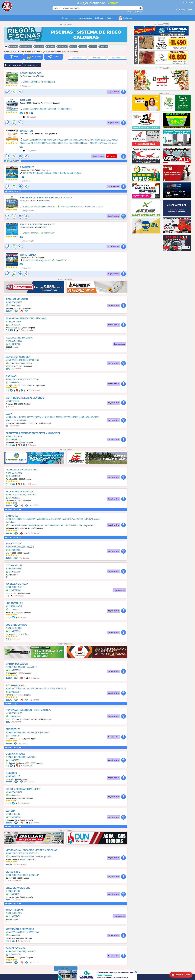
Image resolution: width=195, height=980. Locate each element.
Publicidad (188, 2)
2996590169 (15, 716)
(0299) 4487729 (13, 952)
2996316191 (66, 109)
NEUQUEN (39, 47)
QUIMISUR (11, 773)
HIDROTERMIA (28, 255)
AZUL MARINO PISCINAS (19, 338)
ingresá (190, 10)
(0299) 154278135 (28, 952)
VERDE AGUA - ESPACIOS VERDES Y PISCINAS (46, 197)
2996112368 (15, 344)
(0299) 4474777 (13, 495)
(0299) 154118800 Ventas (35, 140)
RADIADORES (26, 47)
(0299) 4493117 (28, 417)
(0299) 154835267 (58, 689)
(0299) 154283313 (32, 82)
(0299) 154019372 (14, 473)
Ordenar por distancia (13, 65)
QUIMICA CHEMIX (15, 754)
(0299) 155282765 (31, 360)
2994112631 (15, 498)
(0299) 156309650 (14, 569)
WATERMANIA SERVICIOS (20, 929)
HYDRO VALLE (14, 565)
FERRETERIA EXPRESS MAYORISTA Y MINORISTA (33, 433)
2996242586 (15, 817)
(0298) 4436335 (59, 173)
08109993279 (20, 420)
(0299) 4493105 (71, 417)
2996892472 (15, 916)
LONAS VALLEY (14, 603)
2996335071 (49, 233)
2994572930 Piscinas (70, 206)
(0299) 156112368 (14, 341)
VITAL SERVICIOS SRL (18, 888)
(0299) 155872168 (14, 587)
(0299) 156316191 (32, 109)
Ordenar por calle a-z (32, 65)
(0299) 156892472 (14, 913)
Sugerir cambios (114, 92)
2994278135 (15, 955)
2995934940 (15, 935)
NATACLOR (63, 47)
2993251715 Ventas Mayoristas (104, 143)
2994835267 (15, 692)
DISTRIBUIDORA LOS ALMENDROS (25, 398)
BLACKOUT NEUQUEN (18, 357)
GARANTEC (26, 131)
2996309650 (15, 572)
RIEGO (74, 47)
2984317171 (15, 894)
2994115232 (15, 440)
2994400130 (61, 260)
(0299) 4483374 (13, 757)
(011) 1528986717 (14, 606)
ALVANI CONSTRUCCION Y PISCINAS (26, 318)
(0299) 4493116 (13, 417)
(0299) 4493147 (86, 417)
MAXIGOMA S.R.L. (16, 686)
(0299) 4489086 (13, 891)
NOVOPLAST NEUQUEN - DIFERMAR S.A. (28, 710)
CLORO (84, 47)
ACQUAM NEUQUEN (17, 299)
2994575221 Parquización (92, 206)
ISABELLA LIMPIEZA (17, 584)
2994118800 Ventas (43, 143)
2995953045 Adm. (81, 143)
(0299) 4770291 (13, 401)
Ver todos (13, 47)
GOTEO (94, 47)
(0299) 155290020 (14, 322)
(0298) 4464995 (30, 173)
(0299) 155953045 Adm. (84, 140)
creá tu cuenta (181, 10)
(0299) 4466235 (13, 814)
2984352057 (76, 173)
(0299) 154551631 (14, 360)
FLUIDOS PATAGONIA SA (19, 491)
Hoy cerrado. (28, 211)
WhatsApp (100, 58)
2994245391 (15, 760)
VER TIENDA (111, 156)
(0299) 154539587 (31, 875)
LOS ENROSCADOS (31, 73)
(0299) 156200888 (14, 302)
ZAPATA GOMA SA (16, 948)
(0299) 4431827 (13, 689)
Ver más (66, 969)
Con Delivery (119, 58)
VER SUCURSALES (13, 161)
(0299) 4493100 (57, 417)
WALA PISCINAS (15, 910)
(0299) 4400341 (44, 260)
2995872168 (15, 590)
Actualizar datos (85, 18)
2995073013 (15, 670)
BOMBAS (51, 47)
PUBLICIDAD (66, 25)
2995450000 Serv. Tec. (63, 143)
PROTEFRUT (27, 167)
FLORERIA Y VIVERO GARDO (22, 470)
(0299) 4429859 (28, 689)
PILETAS (104, 47)
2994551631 (27, 363)
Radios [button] (111, 18)
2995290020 (15, 325)
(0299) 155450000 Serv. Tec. (60, 140)
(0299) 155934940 (14, 932)
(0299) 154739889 (49, 109)
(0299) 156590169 (14, 713)
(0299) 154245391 (28, 757)
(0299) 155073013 (28, 667)
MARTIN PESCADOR (17, 664)
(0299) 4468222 (13, 667)
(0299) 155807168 (14, 875)
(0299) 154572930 (32, 206)
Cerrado (26, 86)
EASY (9, 414)
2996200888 (15, 306)
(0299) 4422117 (13, 776)
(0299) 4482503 (42, 689)
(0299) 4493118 (42, 417)
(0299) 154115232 (14, 436)
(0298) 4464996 (44, 173)
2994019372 (15, 476)
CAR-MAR (25, 100)
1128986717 (15, 610)
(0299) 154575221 (49, 206)
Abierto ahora (79, 58)
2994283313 (49, 82)
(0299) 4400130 (30, 260)
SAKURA (11, 811)
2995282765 (15, 363)
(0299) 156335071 (32, 233)
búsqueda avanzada (135, 12)
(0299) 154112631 (28, 495)
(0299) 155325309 (31, 932)
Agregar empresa (69, 18)
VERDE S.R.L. (13, 872)
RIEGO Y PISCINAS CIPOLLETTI (37, 224)
